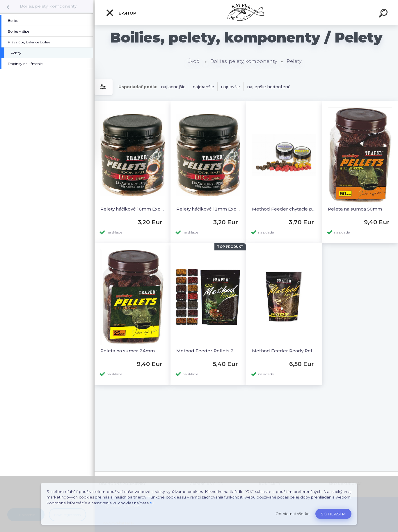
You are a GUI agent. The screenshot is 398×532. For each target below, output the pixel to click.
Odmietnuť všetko (293, 514)
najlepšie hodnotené (269, 87)
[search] (384, 14)
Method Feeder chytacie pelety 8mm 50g (284, 209)
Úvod (193, 61)
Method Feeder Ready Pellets (284, 351)
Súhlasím (333, 514)
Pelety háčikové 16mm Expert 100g (133, 209)
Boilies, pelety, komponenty (48, 6)
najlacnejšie (173, 87)
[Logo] (246, 12)
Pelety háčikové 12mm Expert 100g (208, 209)
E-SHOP (121, 13)
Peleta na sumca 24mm (128, 351)
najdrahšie (203, 87)
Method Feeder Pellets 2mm (208, 351)
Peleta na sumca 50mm (355, 209)
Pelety (294, 61)
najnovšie (231, 87)
